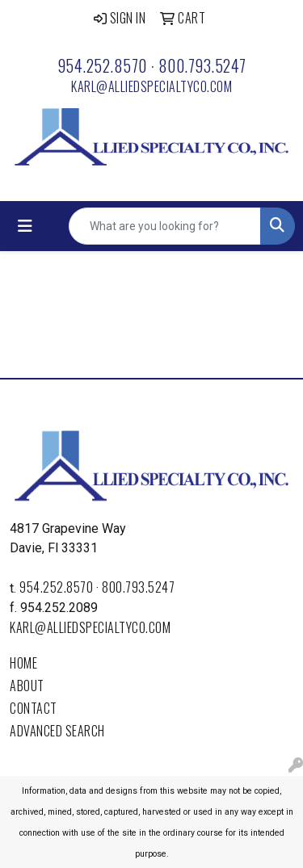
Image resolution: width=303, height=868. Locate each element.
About (27, 686)
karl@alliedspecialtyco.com (151, 86)
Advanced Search (57, 731)
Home (23, 663)
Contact (34, 708)
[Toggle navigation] (25, 226)
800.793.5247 (202, 65)
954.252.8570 (102, 65)
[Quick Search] (165, 226)
